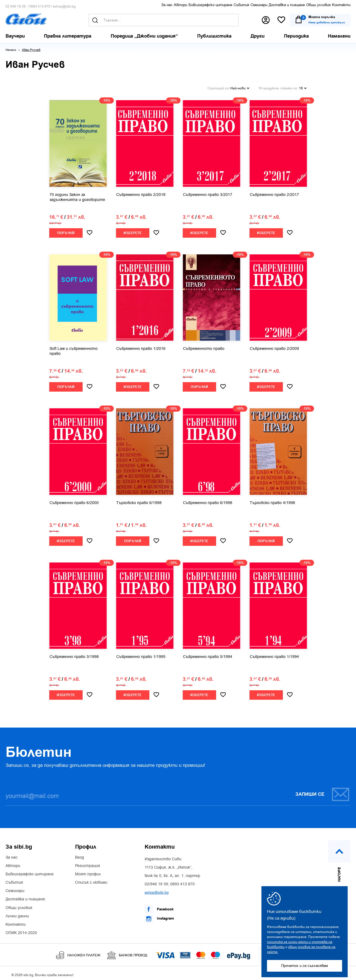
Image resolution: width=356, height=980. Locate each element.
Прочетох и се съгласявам (305, 966)
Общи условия (318, 5)
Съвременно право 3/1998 (74, 654)
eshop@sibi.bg (64, 7)
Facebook (159, 907)
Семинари (259, 5)
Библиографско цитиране (210, 5)
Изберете (133, 230)
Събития (241, 5)
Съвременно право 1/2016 (141, 346)
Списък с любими (91, 880)
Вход (80, 854)
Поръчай (66, 230)
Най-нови (240, 86)
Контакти (341, 5)
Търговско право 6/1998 (139, 500)
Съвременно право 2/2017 (274, 192)
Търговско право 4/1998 (272, 500)
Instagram (159, 916)
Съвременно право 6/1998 (208, 500)
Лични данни (17, 913)
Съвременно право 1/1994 (274, 654)
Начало (11, 50)
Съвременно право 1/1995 (141, 654)
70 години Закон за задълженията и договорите (77, 194)
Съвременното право (204, 346)
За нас (167, 5)
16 (303, 86)
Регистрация (88, 863)
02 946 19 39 (16, 7)
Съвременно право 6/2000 (74, 500)
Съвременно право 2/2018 (141, 192)
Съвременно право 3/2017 (208, 192)
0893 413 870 (40, 7)
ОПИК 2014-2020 (21, 930)
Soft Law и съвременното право (74, 348)
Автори (181, 5)
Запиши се (323, 791)
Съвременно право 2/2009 (274, 346)
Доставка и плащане (287, 5)
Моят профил (88, 871)
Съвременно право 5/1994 (208, 654)
